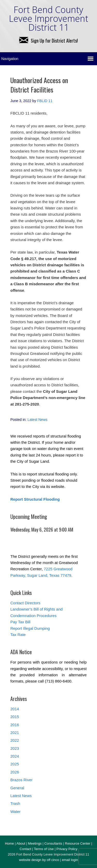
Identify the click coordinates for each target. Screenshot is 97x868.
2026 (15, 772)
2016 (15, 725)
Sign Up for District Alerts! (48, 41)
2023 (15, 748)
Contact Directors (25, 603)
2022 (15, 740)
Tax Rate (18, 635)
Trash (15, 803)
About (21, 843)
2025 (15, 764)
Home (9, 843)
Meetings (35, 843)
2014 (15, 709)
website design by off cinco (39, 860)
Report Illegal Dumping (30, 628)
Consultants (53, 843)
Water (15, 811)
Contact (25, 849)
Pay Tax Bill (20, 622)
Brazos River (21, 780)
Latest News (37, 420)
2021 (15, 733)
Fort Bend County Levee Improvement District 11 (49, 18)
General (17, 788)
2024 (15, 756)
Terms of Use (44, 849)
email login (70, 860)
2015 (15, 717)
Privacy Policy (67, 849)
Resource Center (78, 843)
